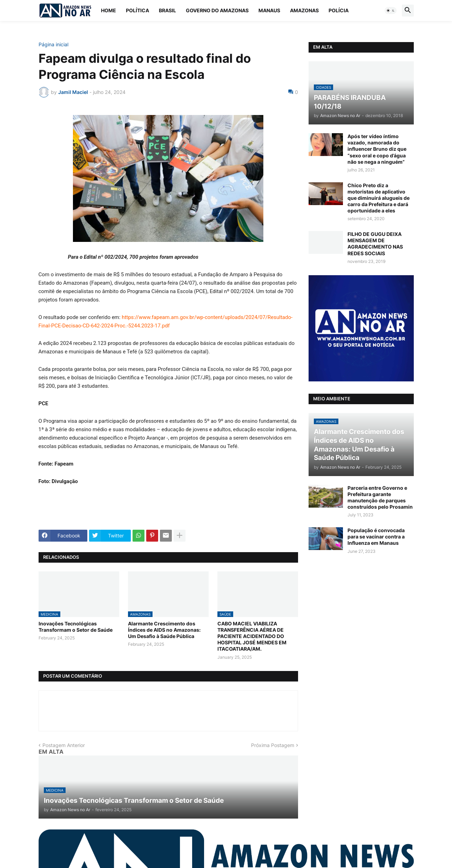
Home (109, 10)
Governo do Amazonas (217, 10)
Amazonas (304, 10)
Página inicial (53, 45)
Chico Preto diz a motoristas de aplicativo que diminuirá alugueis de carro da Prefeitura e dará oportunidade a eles (379, 198)
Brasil (167, 10)
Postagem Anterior (64, 745)
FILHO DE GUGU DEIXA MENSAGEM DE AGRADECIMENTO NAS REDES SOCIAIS (375, 244)
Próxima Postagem (273, 745)
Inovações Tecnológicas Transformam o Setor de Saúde (76, 627)
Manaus (269, 10)
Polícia (339, 10)
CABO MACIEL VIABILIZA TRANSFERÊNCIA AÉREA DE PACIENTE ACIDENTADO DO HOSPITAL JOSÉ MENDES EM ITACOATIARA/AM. (252, 636)
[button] (391, 11)
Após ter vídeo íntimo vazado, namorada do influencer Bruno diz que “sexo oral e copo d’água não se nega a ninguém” (377, 149)
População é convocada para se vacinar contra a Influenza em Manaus (376, 537)
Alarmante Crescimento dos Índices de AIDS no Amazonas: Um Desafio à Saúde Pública (164, 630)
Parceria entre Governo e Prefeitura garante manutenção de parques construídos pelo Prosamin (380, 497)
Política (137, 10)
